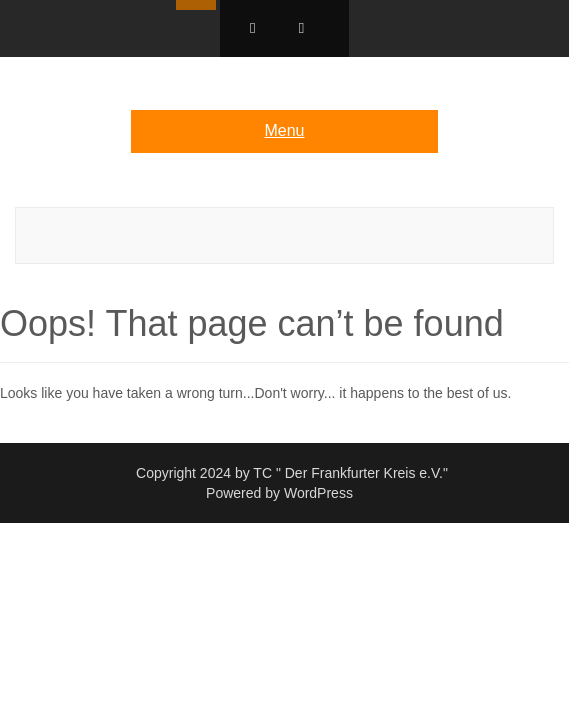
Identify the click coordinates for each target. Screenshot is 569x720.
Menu (284, 130)
